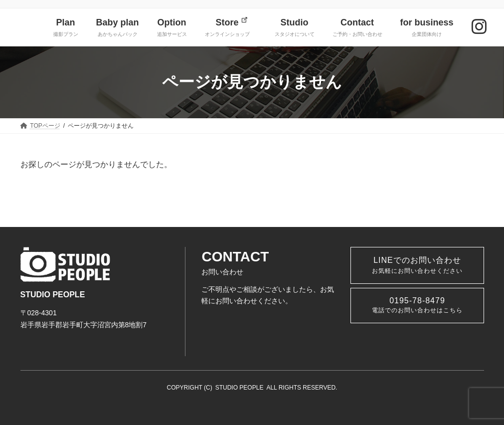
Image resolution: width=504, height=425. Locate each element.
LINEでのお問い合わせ (417, 265)
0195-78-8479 (417, 305)
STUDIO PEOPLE (240, 388)
